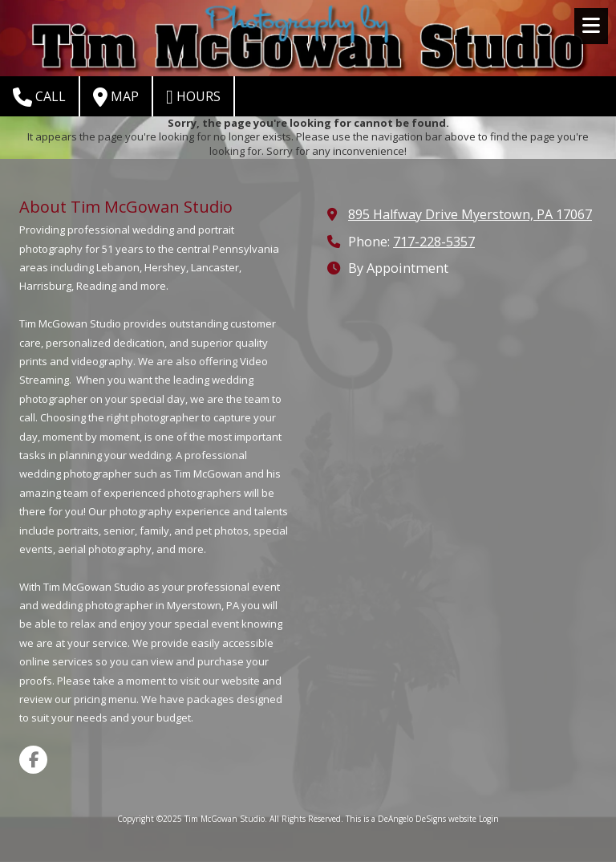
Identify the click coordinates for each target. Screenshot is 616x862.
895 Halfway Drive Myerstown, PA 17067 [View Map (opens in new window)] (470, 214)
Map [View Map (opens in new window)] (116, 97)
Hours (193, 97)
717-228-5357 (434, 242)
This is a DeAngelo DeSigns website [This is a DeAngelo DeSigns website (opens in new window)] (411, 819)
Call (39, 97)
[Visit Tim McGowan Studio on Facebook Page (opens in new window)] (33, 760)
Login (489, 819)
